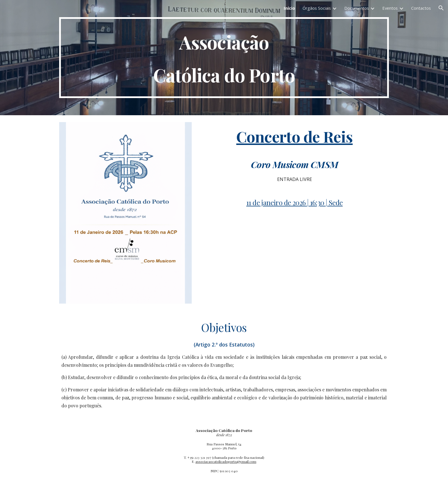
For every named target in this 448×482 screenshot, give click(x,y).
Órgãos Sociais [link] (317, 8)
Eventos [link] (390, 8)
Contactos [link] (421, 8)
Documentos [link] (357, 8)
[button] (441, 8)
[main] (224, 58)
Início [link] (289, 8)
